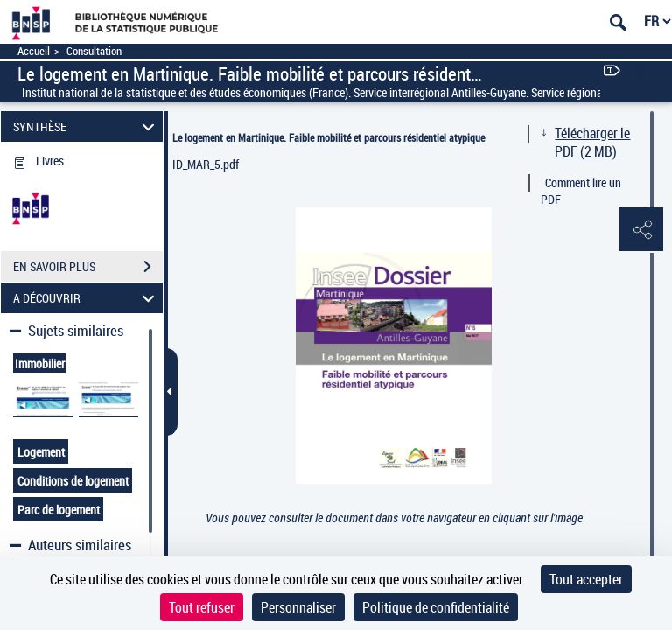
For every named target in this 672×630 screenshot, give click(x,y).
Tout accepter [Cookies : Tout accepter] (586, 579)
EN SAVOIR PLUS (88, 267)
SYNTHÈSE (87, 126)
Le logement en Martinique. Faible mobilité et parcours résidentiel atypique (329, 137)
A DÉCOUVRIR (87, 298)
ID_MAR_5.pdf (206, 164)
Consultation (94, 51)
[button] (641, 230)
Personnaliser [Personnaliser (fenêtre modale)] (298, 607)
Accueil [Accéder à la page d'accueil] (34, 51)
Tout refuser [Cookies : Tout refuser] (202, 607)
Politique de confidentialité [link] (436, 607)
